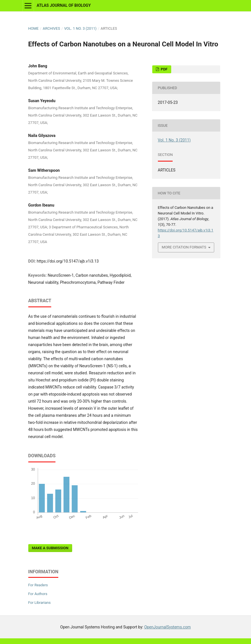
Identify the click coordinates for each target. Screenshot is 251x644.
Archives (51, 28)
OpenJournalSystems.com (168, 627)
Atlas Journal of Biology (64, 5)
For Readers (38, 585)
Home (34, 28)
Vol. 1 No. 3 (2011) (80, 28)
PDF (164, 69)
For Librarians (39, 603)
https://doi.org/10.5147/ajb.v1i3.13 (68, 261)
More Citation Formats (184, 247)
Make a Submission (50, 548)
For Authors (38, 594)
